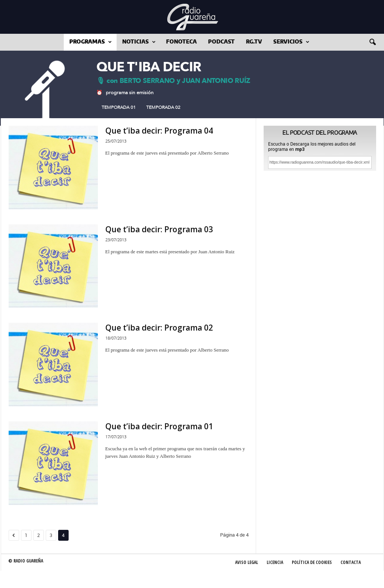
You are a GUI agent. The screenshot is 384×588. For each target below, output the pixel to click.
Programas (91, 42)
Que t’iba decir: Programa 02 (159, 328)
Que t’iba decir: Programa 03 (159, 229)
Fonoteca (181, 42)
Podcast (221, 42)
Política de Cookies (312, 562)
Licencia (275, 562)
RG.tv (254, 42)
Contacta (351, 562)
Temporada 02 (163, 107)
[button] (372, 42)
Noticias (139, 42)
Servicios (291, 42)
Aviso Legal (247, 562)
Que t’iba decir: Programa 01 (159, 426)
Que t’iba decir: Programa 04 (159, 131)
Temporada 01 (119, 107)
